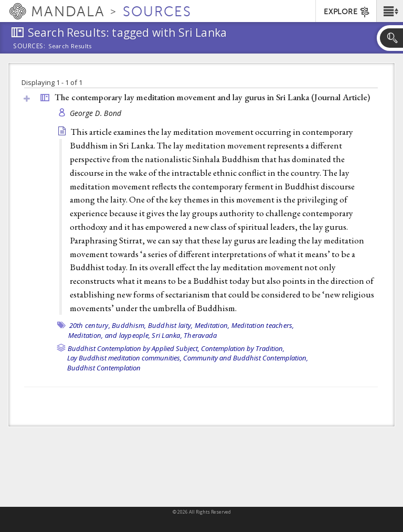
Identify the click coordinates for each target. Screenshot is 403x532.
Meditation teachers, (263, 325)
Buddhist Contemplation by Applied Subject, (134, 348)
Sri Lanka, (167, 335)
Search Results (70, 46)
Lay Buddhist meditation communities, (124, 358)
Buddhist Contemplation (104, 368)
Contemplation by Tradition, (243, 348)
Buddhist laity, (171, 325)
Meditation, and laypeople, (109, 335)
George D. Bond (96, 113)
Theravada (200, 335)
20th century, (90, 325)
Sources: (29, 47)
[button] (390, 11)
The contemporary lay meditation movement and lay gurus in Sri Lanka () (212, 97)
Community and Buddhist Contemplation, (246, 358)
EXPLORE (347, 12)
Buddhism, (129, 325)
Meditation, (212, 325)
